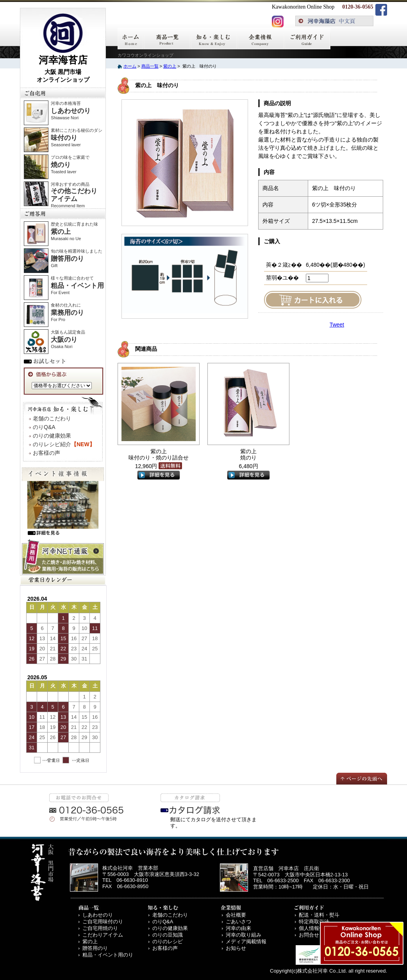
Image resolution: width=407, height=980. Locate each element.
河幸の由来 (238, 928)
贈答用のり (95, 948)
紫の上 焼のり (248, 455)
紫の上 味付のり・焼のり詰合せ (159, 455)
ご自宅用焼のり (100, 928)
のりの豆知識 (168, 935)
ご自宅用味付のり (103, 922)
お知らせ (236, 948)
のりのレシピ (168, 941)
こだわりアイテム (103, 935)
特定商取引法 (314, 922)
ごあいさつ (238, 922)
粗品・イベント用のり (108, 955)
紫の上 (170, 66)
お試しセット (46, 361)
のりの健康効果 (52, 436)
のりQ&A (44, 427)
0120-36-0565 (358, 7)
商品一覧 (150, 66)
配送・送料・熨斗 (319, 915)
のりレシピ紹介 (64, 444)
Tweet (337, 325)
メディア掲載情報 (246, 941)
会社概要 (236, 915)
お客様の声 (46, 453)
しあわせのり (98, 915)
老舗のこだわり (52, 418)
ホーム (130, 66)
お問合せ (309, 935)
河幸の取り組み (244, 935)
